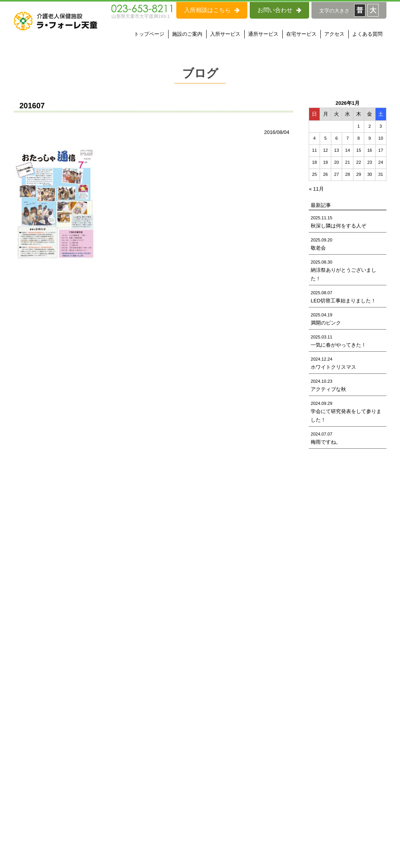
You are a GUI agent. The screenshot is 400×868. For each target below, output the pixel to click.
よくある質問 (367, 34)
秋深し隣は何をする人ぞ (338, 226)
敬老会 (318, 248)
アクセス (334, 34)
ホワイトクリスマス (333, 367)
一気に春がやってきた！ (338, 345)
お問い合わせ (279, 10)
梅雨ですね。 (326, 442)
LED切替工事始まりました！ (343, 301)
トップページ (149, 34)
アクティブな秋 (328, 389)
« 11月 (317, 189)
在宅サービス (301, 34)
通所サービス (263, 34)
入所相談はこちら (212, 10)
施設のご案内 (187, 34)
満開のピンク (326, 323)
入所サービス (225, 34)
